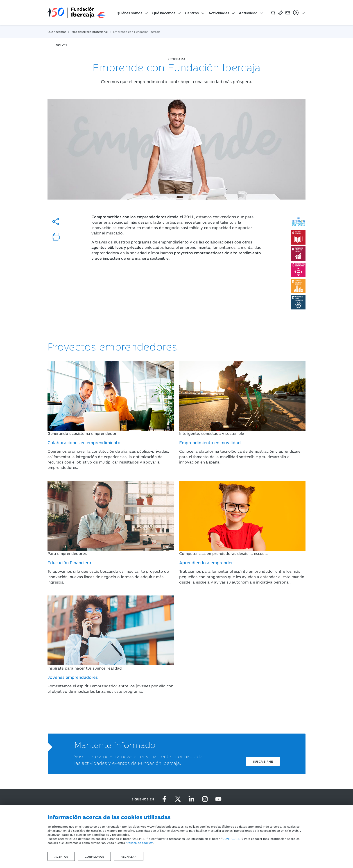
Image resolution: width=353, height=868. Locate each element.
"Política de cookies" (139, 843)
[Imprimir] (56, 237)
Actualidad (248, 13)
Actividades (219, 13)
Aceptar (61, 856)
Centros (192, 13)
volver (62, 45)
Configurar (94, 856)
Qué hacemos (164, 13)
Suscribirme (263, 761)
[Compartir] (56, 222)
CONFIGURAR (232, 838)
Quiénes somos (129, 13)
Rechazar (129, 856)
